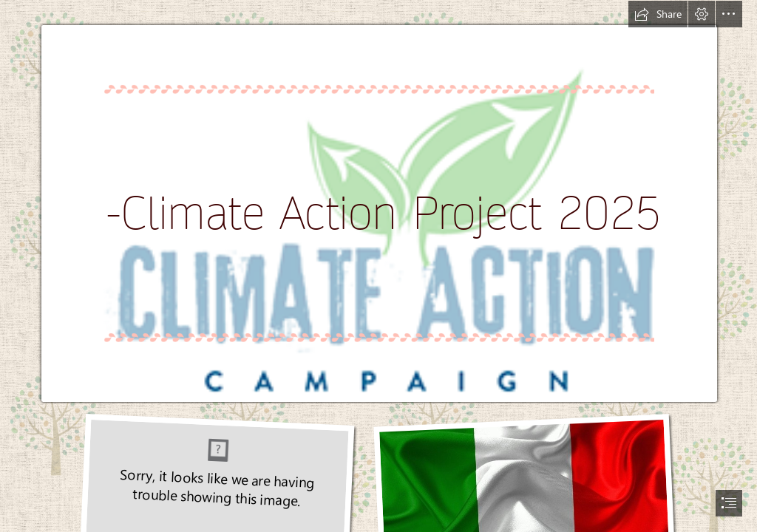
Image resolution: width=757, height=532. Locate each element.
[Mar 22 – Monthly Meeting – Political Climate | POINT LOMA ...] (378, 202)
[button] (658, 14)
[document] (378, 266)
